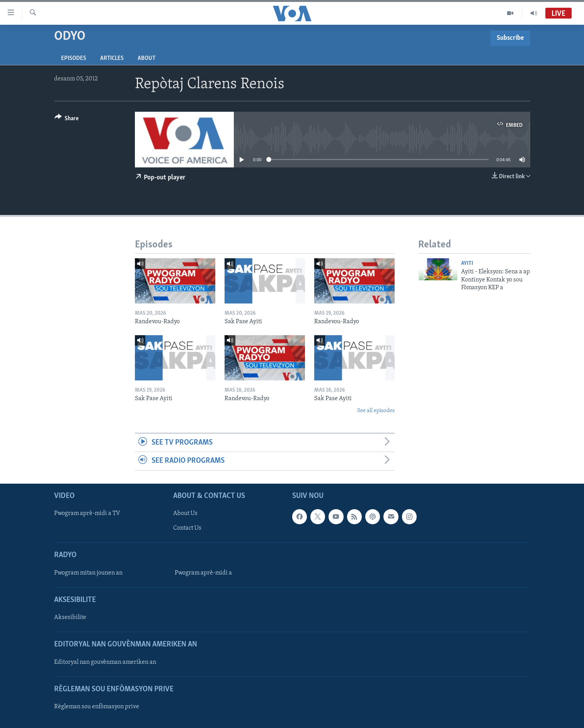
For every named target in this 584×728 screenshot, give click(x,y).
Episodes (74, 58)
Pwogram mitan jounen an (88, 573)
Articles (112, 58)
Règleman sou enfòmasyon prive (97, 707)
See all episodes (376, 411)
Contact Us (187, 528)
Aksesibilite (70, 617)
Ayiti (467, 263)
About (146, 58)
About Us (185, 513)
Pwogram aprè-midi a (203, 573)
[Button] (67, 120)
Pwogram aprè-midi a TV (87, 513)
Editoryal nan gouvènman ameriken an (105, 662)
